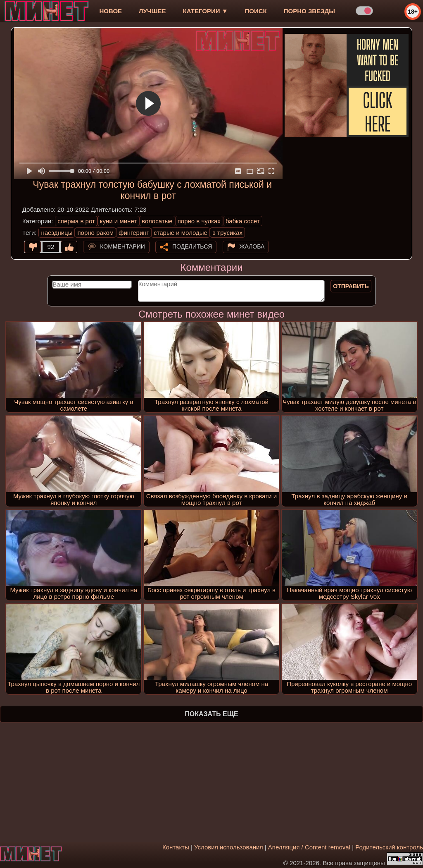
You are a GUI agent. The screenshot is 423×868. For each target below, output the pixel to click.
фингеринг (134, 233)
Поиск (256, 11)
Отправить (351, 286)
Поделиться (192, 246)
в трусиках (227, 233)
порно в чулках (199, 221)
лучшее (152, 11)
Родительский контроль (389, 847)
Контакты (176, 847)
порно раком (95, 233)
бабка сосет (243, 221)
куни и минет (118, 221)
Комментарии (122, 246)
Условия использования (229, 847)
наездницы (57, 233)
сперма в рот (76, 221)
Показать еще (211, 714)
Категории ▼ (206, 11)
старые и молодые (181, 233)
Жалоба (252, 246)
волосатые (157, 221)
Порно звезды (309, 11)
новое (111, 11)
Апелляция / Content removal (309, 847)
